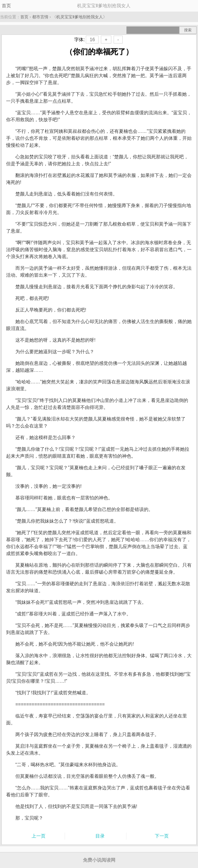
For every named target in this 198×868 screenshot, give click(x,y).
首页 (6, 6)
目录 (100, 836)
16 (92, 40)
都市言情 (40, 17)
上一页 (39, 836)
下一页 (162, 836)
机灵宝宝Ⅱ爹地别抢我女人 (80, 17)
